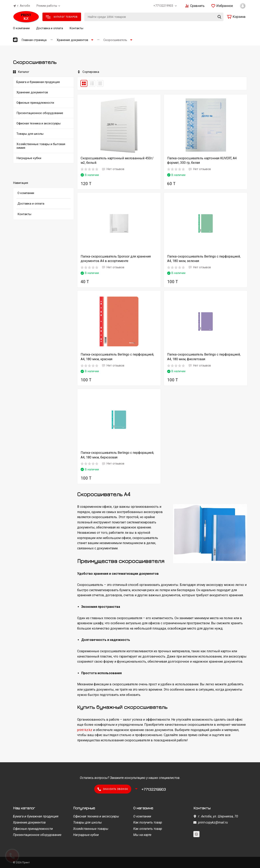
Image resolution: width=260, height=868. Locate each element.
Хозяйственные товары (91, 829)
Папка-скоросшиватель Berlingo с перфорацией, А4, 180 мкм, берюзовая (117, 455)
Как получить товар (148, 822)
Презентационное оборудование (37, 835)
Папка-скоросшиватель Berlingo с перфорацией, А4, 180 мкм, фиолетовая (204, 357)
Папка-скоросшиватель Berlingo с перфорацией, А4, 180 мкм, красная (117, 357)
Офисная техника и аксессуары (96, 816)
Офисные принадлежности (33, 829)
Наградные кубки (86, 835)
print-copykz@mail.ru (213, 822)
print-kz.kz (85, 730)
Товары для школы (87, 822)
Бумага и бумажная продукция (36, 816)
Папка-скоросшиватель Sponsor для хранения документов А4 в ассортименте (116, 259)
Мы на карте (142, 835)
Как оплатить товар (148, 829)
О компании (21, 28)
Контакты (76, 28)
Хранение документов (29, 822)
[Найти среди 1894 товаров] (154, 17)
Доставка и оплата (50, 28)
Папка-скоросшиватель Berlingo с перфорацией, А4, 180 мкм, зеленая (204, 259)
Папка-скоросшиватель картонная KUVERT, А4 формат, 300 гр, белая (202, 160)
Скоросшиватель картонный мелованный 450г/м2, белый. (117, 160)
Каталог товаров (62, 17)
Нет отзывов (113, 169)
